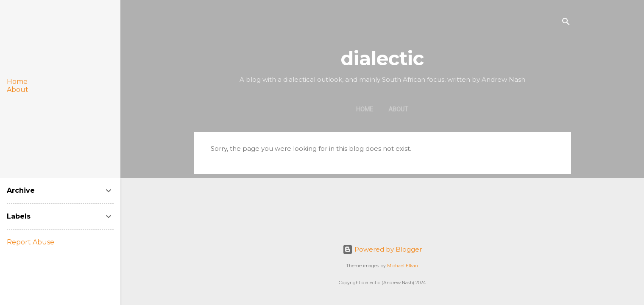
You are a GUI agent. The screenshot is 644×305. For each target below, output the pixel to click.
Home (365, 109)
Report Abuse (31, 242)
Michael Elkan (403, 266)
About (398, 109)
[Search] (566, 23)
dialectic (382, 58)
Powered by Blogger (382, 249)
